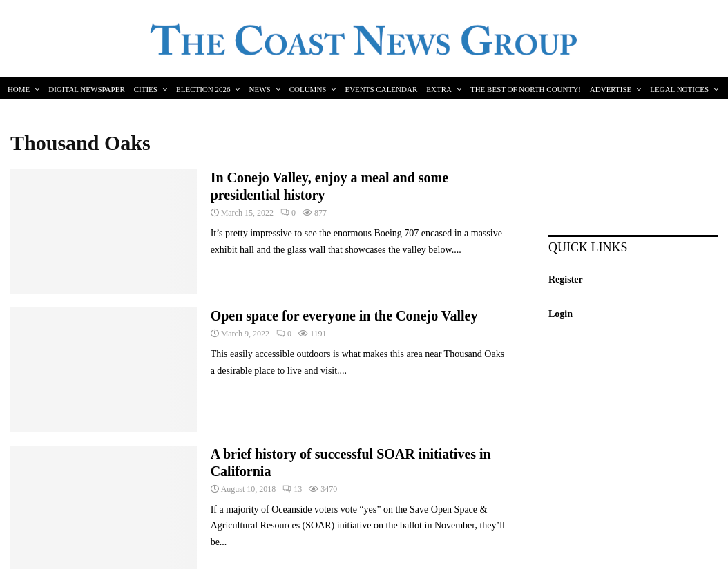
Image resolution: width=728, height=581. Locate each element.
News (259, 89)
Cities (146, 89)
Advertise (611, 89)
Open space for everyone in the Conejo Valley (344, 316)
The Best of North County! (526, 89)
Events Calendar (381, 89)
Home (19, 89)
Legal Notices (679, 89)
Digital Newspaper (86, 89)
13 (292, 489)
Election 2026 (203, 89)
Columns (308, 89)
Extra (439, 89)
